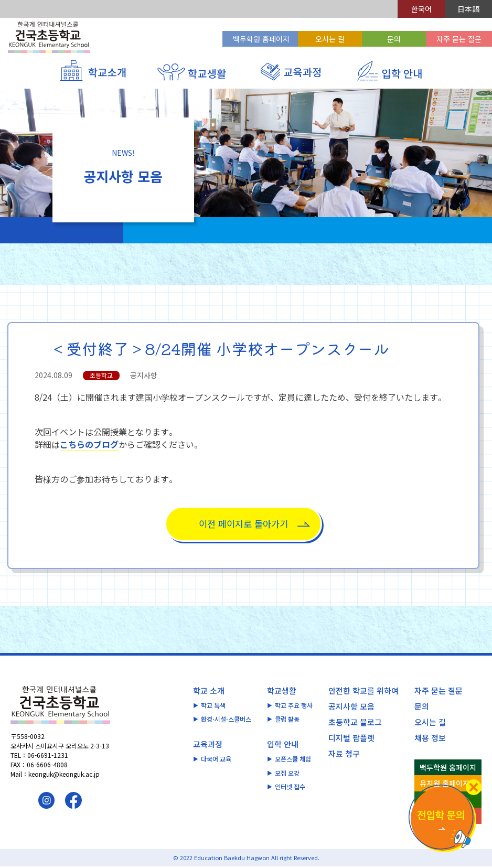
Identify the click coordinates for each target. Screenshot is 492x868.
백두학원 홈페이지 (261, 39)
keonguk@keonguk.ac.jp (64, 775)
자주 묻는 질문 (459, 39)
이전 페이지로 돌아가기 (243, 524)
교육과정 (208, 746)
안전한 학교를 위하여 (363, 692)
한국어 (421, 9)
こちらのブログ (89, 444)
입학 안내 (283, 746)
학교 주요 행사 (294, 706)
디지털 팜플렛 (351, 739)
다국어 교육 (216, 760)
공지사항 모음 (351, 707)
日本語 (468, 9)
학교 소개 (209, 692)
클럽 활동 (287, 720)
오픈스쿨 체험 (293, 760)
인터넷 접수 (290, 788)
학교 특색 (213, 706)
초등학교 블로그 (355, 723)
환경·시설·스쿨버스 (226, 720)
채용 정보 (430, 739)
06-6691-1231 (48, 757)
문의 (394, 39)
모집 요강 (287, 774)
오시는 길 (330, 39)
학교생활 (282, 692)
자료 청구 (344, 754)
